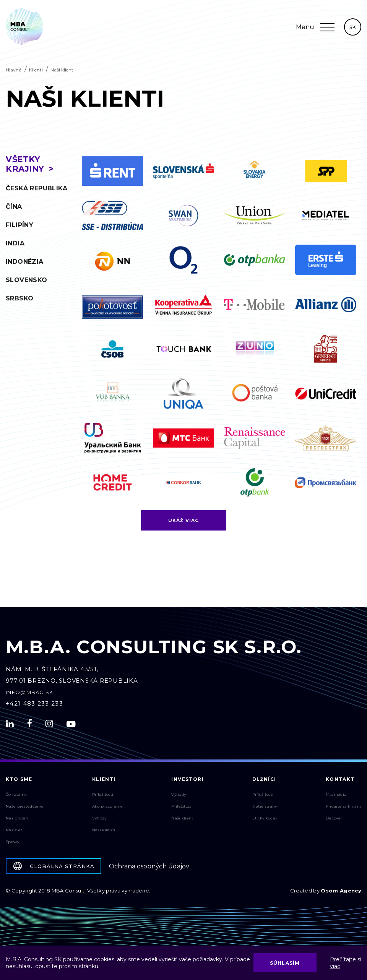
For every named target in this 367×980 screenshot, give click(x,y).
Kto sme (19, 781)
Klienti (36, 70)
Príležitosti (103, 796)
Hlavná (14, 70)
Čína (14, 207)
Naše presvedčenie (25, 808)
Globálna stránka (54, 868)
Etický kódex (265, 820)
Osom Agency (341, 892)
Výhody (99, 820)
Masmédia (336, 796)
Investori (188, 781)
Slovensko (27, 280)
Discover (334, 820)
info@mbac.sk (30, 694)
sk (353, 27)
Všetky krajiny (25, 164)
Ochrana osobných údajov (149, 868)
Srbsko (19, 298)
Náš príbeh (17, 820)
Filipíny (19, 225)
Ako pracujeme (108, 808)
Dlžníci (264, 781)
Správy (12, 844)
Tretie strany (265, 808)
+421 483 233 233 (34, 705)
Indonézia (25, 262)
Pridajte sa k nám (343, 808)
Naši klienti (104, 832)
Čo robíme (16, 796)
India (15, 243)
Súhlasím (285, 963)
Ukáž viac (184, 522)
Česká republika (37, 188)
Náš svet (14, 832)
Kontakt (340, 781)
